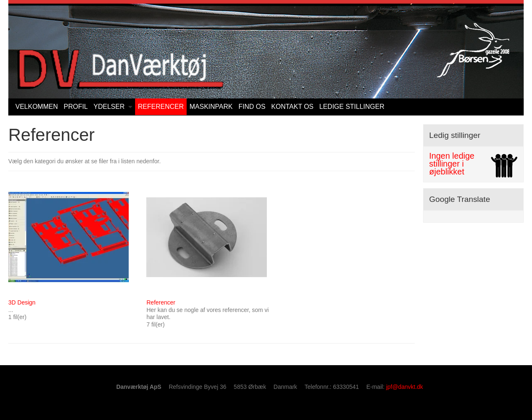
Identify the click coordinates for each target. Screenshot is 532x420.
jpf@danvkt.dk (405, 387)
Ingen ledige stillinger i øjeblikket (452, 164)
